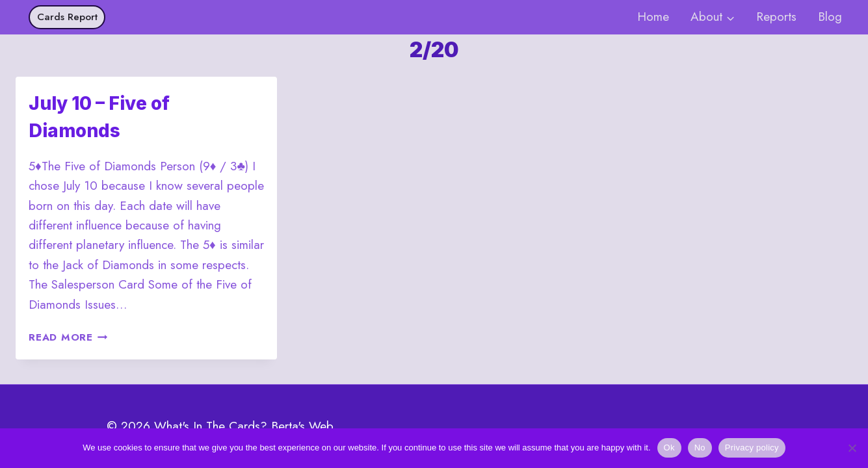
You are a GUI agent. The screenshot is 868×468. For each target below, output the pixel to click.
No (700, 448)
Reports (776, 17)
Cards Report (67, 17)
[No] (852, 448)
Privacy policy (752, 448)
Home (653, 17)
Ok (669, 448)
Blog (830, 17)
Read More (68, 337)
